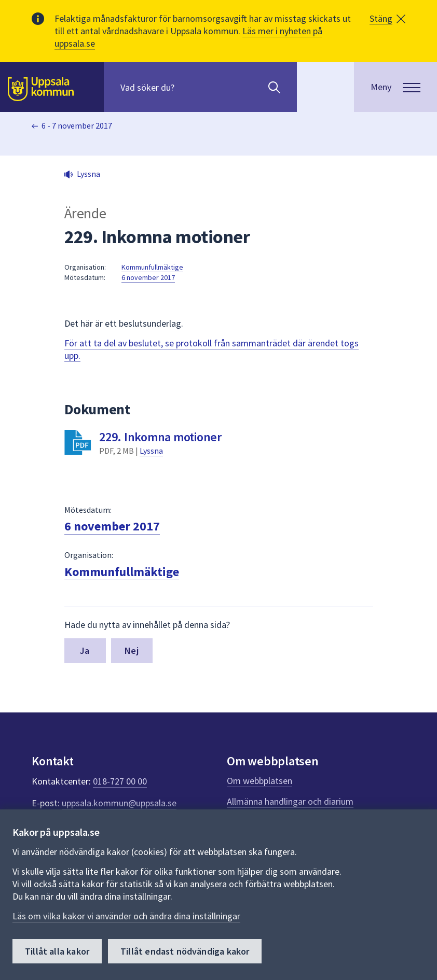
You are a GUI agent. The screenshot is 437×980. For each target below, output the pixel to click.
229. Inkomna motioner (160, 437)
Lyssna (151, 451)
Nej (132, 650)
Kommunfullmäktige (152, 267)
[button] (387, 19)
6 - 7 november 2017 (77, 125)
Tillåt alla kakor (57, 951)
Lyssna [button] (88, 174)
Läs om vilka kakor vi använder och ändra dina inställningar (126, 916)
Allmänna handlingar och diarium (290, 801)
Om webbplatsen (260, 781)
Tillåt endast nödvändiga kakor (185, 951)
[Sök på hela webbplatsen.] (187, 87)
